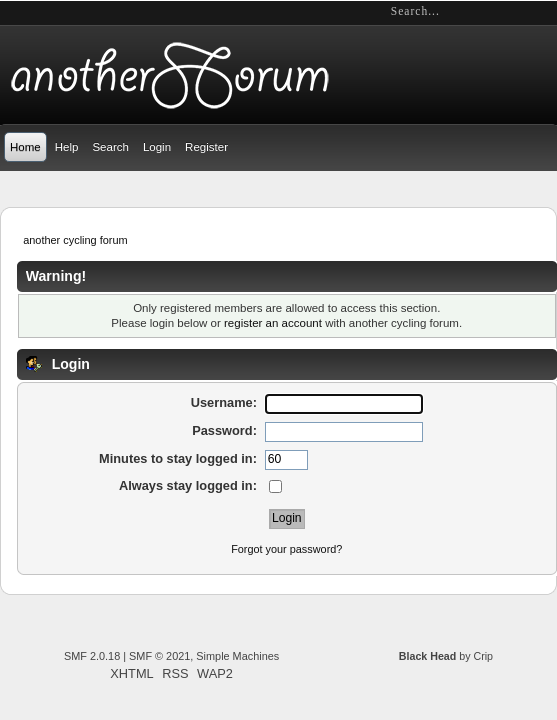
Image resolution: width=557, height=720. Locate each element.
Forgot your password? (286, 549)
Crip (483, 656)
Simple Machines (237, 656)
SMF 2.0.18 (92, 656)
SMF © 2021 (159, 656)
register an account (273, 323)
